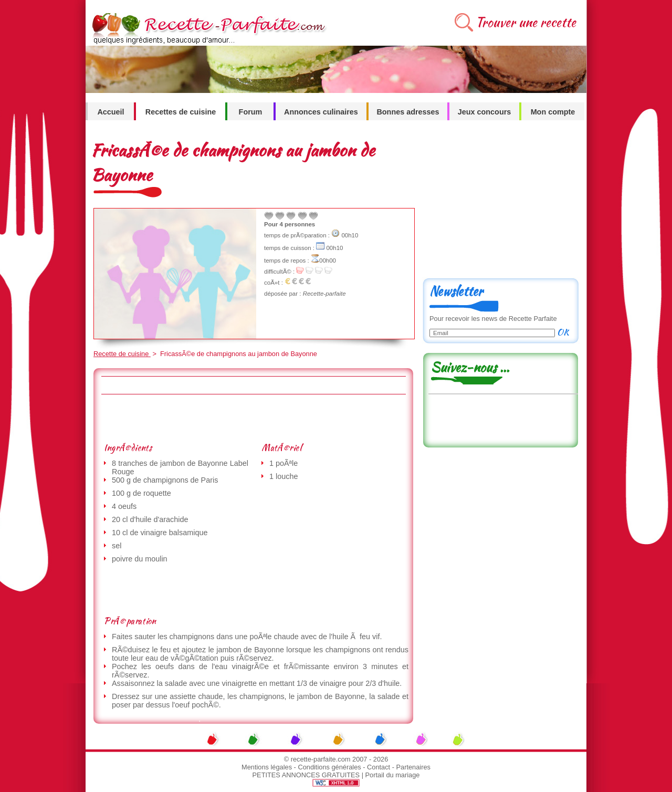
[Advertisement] (253, 418)
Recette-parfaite (324, 294)
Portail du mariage (393, 775)
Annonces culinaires (321, 112)
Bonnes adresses (408, 112)
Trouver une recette (526, 22)
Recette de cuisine (122, 354)
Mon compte (553, 112)
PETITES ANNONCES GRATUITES (306, 775)
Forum (251, 112)
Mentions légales (267, 767)
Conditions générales (329, 767)
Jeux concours (485, 112)
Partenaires (413, 767)
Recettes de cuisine (181, 112)
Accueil (111, 112)
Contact (379, 767)
